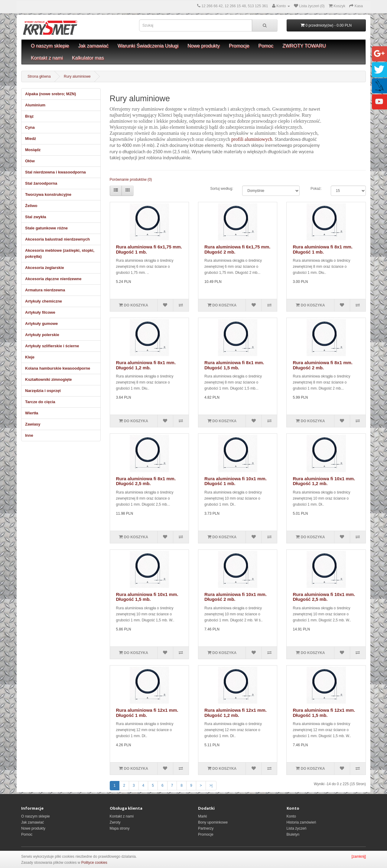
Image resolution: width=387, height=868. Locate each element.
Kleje (30, 357)
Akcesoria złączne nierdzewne (53, 279)
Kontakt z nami (47, 58)
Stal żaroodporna (41, 183)
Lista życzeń (297, 828)
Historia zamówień (301, 822)
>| (211, 785)
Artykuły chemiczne (44, 301)
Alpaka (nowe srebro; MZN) (50, 94)
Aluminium (35, 105)
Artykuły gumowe (41, 324)
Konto (291, 816)
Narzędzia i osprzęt (43, 391)
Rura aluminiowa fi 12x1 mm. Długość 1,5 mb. (324, 713)
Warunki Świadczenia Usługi (148, 46)
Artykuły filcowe (40, 312)
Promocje (239, 46)
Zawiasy (33, 424)
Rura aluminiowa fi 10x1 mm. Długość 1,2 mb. (324, 481)
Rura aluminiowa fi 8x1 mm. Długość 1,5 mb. (234, 365)
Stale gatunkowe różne (46, 228)
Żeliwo (31, 206)
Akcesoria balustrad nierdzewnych (57, 239)
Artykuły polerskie (42, 335)
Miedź (31, 139)
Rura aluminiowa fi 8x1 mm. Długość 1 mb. (323, 249)
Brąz (29, 116)
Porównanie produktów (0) (131, 180)
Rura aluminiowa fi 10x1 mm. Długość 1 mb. (236, 481)
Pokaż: (316, 189)
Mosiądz (33, 150)
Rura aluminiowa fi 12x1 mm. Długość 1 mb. (147, 713)
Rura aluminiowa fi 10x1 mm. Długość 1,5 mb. (147, 597)
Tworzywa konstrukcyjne (48, 194)
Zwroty (115, 822)
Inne (29, 435)
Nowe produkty (204, 46)
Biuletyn (293, 834)
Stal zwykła (36, 217)
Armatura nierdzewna (45, 290)
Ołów (30, 161)
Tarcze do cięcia (40, 402)
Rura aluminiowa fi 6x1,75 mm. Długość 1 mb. (149, 249)
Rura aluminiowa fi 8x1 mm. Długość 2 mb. (323, 365)
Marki (202, 816)
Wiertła (32, 413)
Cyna (30, 127)
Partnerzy (206, 828)
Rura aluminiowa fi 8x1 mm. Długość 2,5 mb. (146, 481)
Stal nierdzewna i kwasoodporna (55, 172)
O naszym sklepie (50, 46)
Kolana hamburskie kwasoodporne (58, 368)
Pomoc (266, 46)
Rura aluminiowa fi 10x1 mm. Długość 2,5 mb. (324, 597)
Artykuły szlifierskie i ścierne (52, 346)
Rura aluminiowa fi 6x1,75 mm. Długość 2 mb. (237, 249)
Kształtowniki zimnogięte (49, 379)
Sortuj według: (222, 189)
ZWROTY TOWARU (304, 46)
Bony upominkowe (213, 822)
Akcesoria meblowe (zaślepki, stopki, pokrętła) (60, 253)
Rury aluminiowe (77, 76)
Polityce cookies (94, 863)
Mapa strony (120, 828)
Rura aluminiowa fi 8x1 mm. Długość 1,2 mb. (146, 365)
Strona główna (39, 76)
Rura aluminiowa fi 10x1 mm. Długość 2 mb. (236, 597)
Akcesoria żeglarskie (45, 268)
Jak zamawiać (93, 46)
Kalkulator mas (88, 58)
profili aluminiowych (252, 139)
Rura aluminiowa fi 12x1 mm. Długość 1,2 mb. (236, 713)
